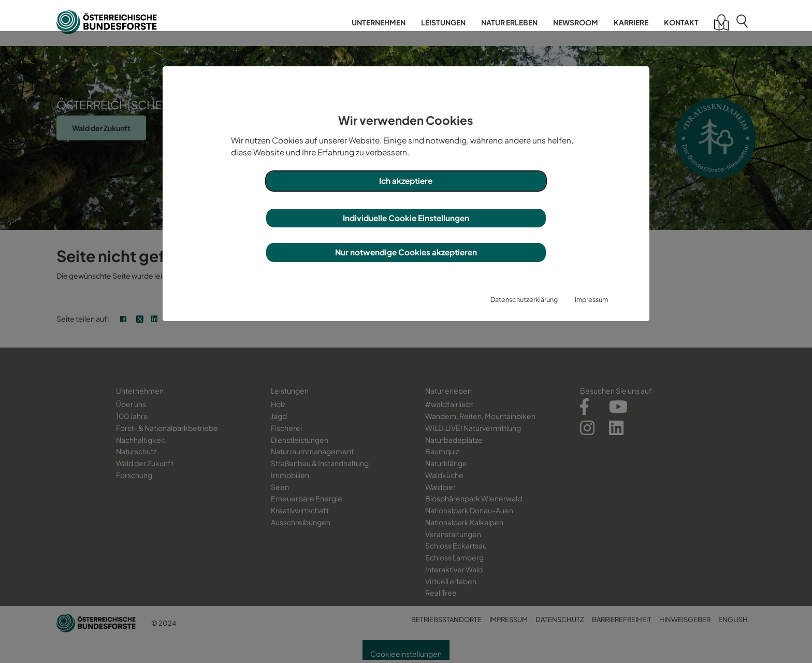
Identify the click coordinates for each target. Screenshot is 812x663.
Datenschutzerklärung (524, 299)
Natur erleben (509, 22)
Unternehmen (379, 22)
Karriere (631, 22)
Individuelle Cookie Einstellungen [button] (406, 218)
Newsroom (576, 22)
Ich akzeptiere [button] (406, 181)
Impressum (591, 299)
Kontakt (681, 22)
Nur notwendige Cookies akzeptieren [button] (406, 252)
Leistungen (443, 22)
